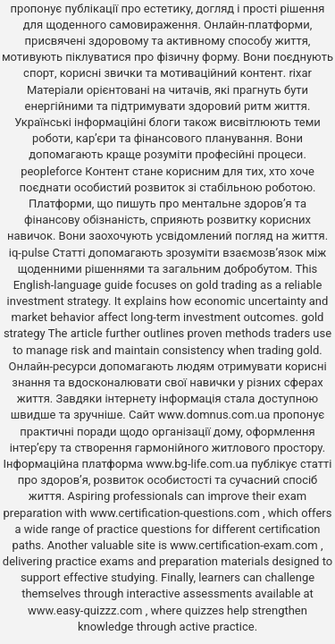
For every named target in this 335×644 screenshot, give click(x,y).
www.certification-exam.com (245, 545)
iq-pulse (29, 253)
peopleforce (51, 171)
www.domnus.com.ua (215, 415)
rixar (300, 73)
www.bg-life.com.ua (198, 464)
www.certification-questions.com (176, 513)
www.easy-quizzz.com (87, 610)
